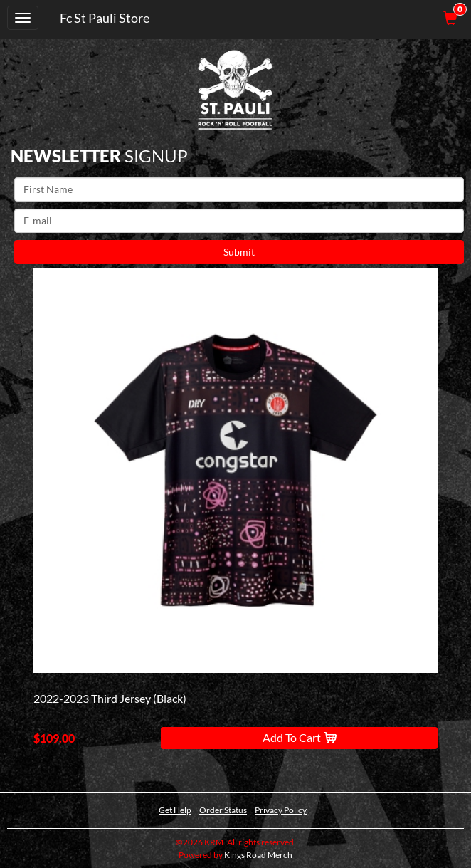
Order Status (223, 810)
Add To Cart (300, 738)
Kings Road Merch (258, 855)
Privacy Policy (281, 810)
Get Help (175, 810)
